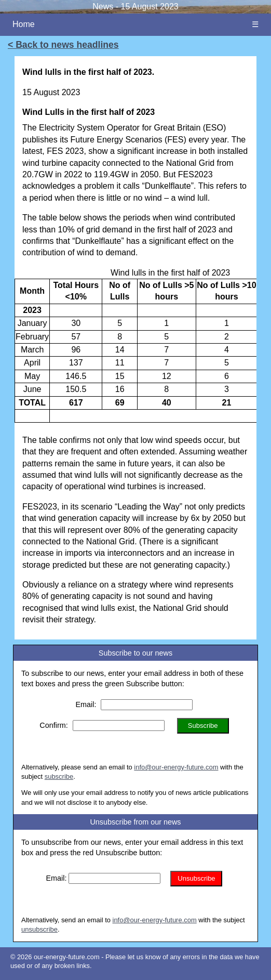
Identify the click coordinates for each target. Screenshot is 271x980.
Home (24, 24)
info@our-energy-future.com (176, 767)
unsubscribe (39, 929)
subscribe (59, 776)
